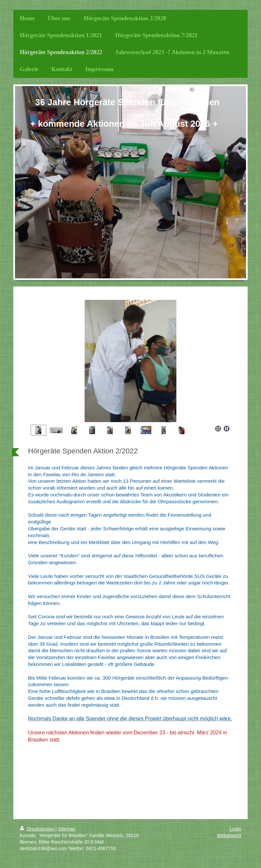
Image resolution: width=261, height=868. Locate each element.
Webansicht (229, 835)
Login (235, 829)
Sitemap (66, 829)
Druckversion (38, 829)
